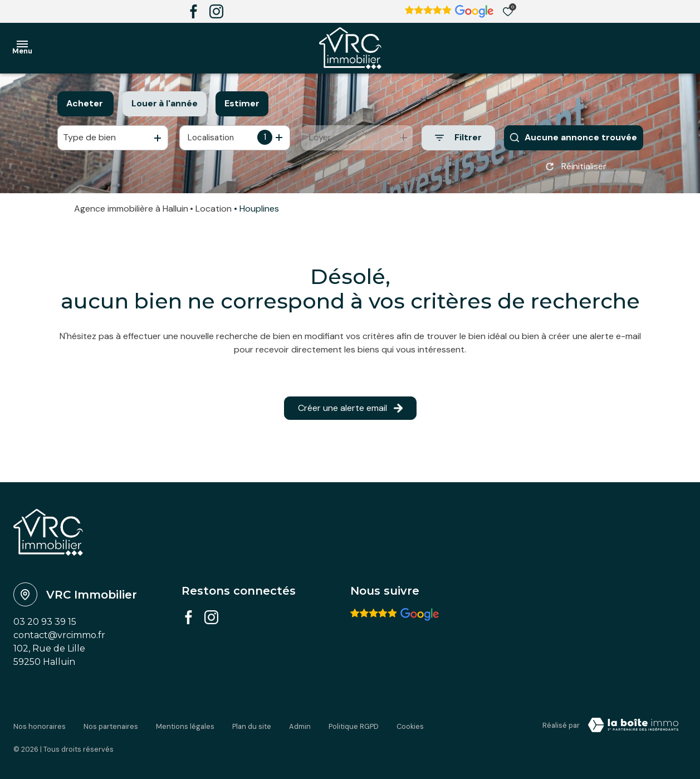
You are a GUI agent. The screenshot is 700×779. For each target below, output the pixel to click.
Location (214, 212)
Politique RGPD (354, 727)
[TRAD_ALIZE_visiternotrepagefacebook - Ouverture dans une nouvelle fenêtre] (194, 11)
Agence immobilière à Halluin (131, 212)
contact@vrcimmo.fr (59, 639)
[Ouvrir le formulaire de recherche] (458, 138)
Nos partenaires (111, 727)
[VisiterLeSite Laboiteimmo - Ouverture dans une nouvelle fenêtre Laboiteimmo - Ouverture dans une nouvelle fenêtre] (633, 729)
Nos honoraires (40, 727)
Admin (300, 727)
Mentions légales (185, 727)
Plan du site (252, 727)
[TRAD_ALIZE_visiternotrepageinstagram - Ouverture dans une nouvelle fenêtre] (216, 11)
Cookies (410, 727)
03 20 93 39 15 (45, 626)
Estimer (242, 103)
